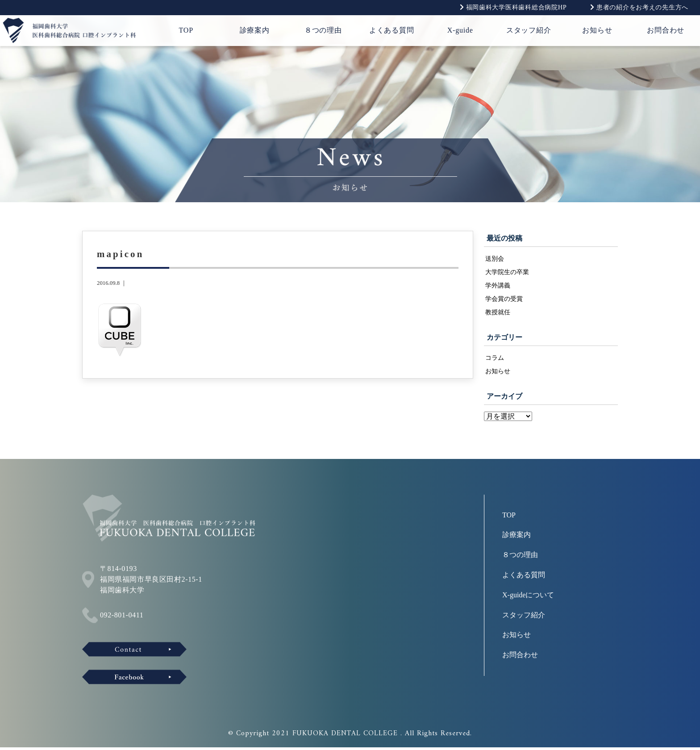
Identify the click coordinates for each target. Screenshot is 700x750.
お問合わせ (666, 30)
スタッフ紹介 (529, 30)
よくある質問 (392, 30)
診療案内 (255, 30)
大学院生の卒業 (507, 272)
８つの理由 (323, 30)
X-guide (460, 30)
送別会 (495, 258)
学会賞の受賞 (504, 300)
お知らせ (597, 30)
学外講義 (498, 286)
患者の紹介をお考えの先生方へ (639, 7)
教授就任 (498, 314)
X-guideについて (528, 598)
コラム (495, 359)
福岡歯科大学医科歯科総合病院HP (513, 7)
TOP (186, 30)
